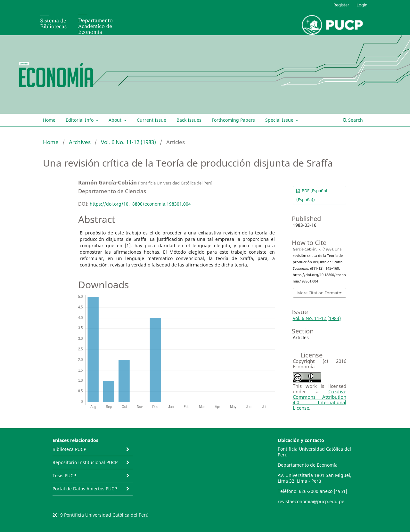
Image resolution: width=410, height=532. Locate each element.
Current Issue (152, 120)
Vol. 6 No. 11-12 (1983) (128, 142)
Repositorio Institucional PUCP (85, 462)
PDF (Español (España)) (312, 195)
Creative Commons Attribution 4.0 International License (320, 400)
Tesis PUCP (64, 475)
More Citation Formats (319, 293)
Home (49, 120)
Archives (80, 142)
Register (341, 5)
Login (362, 5)
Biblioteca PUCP (69, 449)
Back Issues (189, 120)
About (116, 120)
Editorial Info (80, 120)
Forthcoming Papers (233, 120)
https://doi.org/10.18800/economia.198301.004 (140, 204)
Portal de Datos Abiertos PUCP (85, 489)
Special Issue (280, 120)
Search (353, 120)
